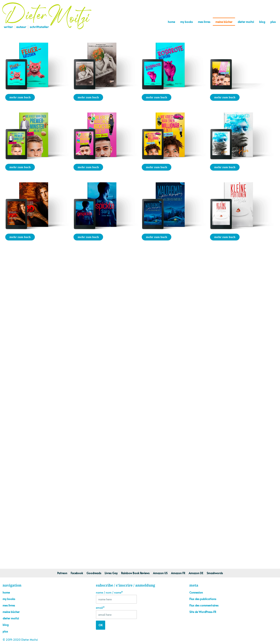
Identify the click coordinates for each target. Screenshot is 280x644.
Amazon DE (196, 573)
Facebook (77, 573)
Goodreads (94, 573)
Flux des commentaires (204, 605)
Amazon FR (178, 573)
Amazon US (160, 573)
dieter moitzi (246, 22)
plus (273, 22)
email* (116, 612)
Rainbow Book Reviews (135, 573)
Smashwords (215, 573)
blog (262, 22)
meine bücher (224, 22)
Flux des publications (203, 599)
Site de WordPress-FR (203, 612)
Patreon (62, 573)
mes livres (204, 22)
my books (186, 22)
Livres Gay (111, 573)
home (171, 22)
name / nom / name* (116, 597)
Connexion (196, 592)
